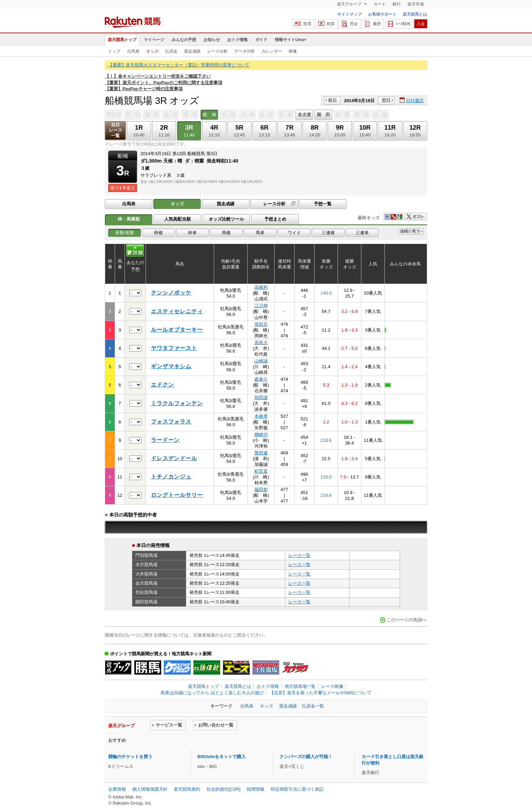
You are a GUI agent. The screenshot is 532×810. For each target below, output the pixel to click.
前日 (332, 100)
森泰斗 (261, 379)
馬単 (260, 233)
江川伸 (261, 306)
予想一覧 (323, 204)
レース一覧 (299, 555)
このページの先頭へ (407, 620)
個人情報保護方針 (150, 789)
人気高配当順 (177, 219)
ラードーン (165, 440)
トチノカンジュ (171, 477)
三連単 (362, 233)
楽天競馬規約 (187, 789)
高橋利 (261, 287)
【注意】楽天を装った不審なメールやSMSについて (320, 693)
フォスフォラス (171, 422)
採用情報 (255, 789)
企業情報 (117, 789)
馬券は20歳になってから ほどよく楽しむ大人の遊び (212, 693)
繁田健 (261, 453)
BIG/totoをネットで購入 (222, 757)
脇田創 (261, 489)
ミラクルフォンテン (177, 403)
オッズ (152, 51)
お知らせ (212, 40)
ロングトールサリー (177, 495)
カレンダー (272, 51)
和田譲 (261, 398)
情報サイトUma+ (291, 40)
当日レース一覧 (116, 130)
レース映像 (332, 686)
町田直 (261, 471)
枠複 (158, 233)
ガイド (261, 40)
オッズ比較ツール (226, 219)
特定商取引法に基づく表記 (297, 789)
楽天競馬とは (415, 14)
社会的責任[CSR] (224, 789)
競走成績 (192, 51)
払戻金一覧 (313, 706)
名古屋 (305, 115)
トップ (114, 51)
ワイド (294, 233)
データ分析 (245, 51)
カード (380, 4)
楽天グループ (350, 4)
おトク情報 (237, 40)
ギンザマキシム (171, 366)
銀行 (397, 4)
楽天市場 (416, 4)
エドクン (163, 385)
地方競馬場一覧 (300, 686)
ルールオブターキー (177, 330)
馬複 (226, 233)
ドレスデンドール (174, 458)
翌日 (386, 100)
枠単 (192, 233)
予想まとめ (275, 219)
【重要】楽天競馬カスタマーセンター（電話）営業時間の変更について (179, 65)
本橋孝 (261, 416)
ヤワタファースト (174, 348)
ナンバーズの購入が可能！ (306, 757)
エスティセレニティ (177, 311)
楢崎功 (261, 435)
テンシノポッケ (171, 293)
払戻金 (171, 51)
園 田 (324, 115)
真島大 (261, 343)
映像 (293, 51)
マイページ (154, 40)
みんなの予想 (184, 40)
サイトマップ (349, 14)
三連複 (328, 233)
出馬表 (133, 51)
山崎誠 (261, 361)
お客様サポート (382, 14)
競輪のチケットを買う (130, 757)
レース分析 (217, 51)
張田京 (261, 324)
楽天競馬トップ (122, 40)
